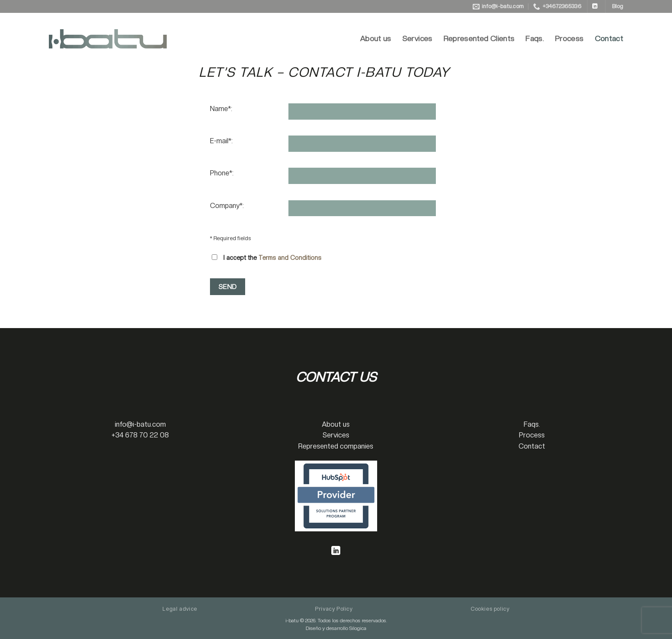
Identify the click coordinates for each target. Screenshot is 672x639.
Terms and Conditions (290, 258)
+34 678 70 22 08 (140, 435)
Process (569, 38)
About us (376, 38)
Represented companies (336, 446)
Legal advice (180, 609)
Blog (618, 6)
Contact (609, 38)
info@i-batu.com (140, 424)
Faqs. (535, 38)
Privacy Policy (334, 609)
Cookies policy (490, 609)
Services (417, 38)
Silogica (358, 628)
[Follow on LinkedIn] (595, 6)
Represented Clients (479, 38)
